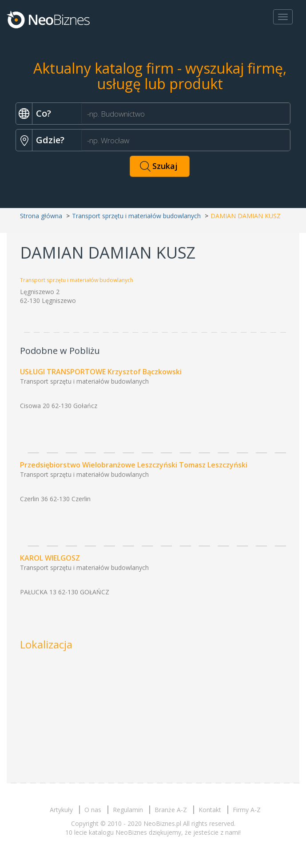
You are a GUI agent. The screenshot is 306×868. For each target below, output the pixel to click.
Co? (44, 113)
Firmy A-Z (247, 810)
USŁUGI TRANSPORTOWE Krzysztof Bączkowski (101, 372)
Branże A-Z (171, 810)
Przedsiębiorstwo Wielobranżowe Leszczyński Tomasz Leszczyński (134, 465)
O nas (93, 810)
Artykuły (61, 810)
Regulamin (128, 810)
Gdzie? (50, 140)
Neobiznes (49, 19)
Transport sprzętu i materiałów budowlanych (136, 216)
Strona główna (41, 216)
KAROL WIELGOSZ (50, 558)
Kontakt (210, 810)
